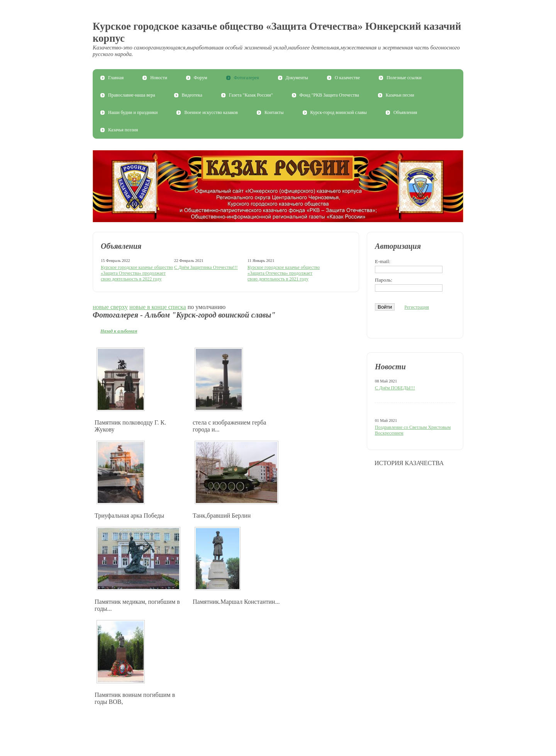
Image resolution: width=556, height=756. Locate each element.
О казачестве (347, 78)
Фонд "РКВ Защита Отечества (329, 95)
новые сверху (110, 307)
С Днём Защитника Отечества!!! (206, 267)
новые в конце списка (158, 307)
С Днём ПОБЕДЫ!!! (395, 388)
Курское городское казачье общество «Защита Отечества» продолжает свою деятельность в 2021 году (284, 273)
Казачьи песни (400, 95)
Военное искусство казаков (211, 112)
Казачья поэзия (123, 130)
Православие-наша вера (132, 95)
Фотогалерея (247, 78)
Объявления (405, 112)
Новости (159, 78)
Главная (116, 78)
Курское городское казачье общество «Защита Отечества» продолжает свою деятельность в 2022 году (137, 273)
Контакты (274, 112)
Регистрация (417, 307)
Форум (201, 78)
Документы (297, 78)
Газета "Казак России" (251, 95)
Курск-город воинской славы (339, 112)
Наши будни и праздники (133, 112)
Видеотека (192, 95)
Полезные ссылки (404, 78)
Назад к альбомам (119, 331)
